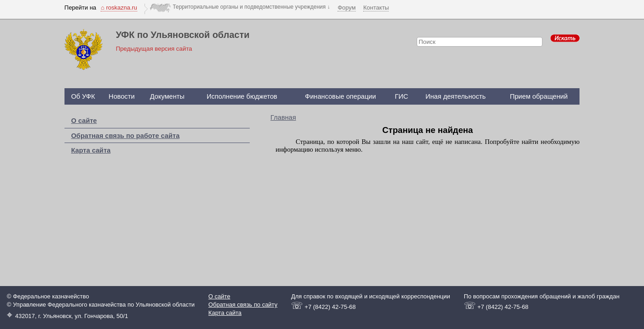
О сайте (84, 121)
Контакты (376, 8)
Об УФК (83, 96)
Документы (167, 96)
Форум (347, 8)
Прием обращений (539, 96)
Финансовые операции (341, 96)
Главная (283, 117)
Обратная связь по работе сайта (125, 136)
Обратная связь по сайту (243, 305)
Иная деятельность (456, 96)
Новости (122, 96)
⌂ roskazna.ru (119, 8)
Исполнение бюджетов (242, 96)
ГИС (401, 96)
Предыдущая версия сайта (154, 49)
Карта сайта (91, 150)
